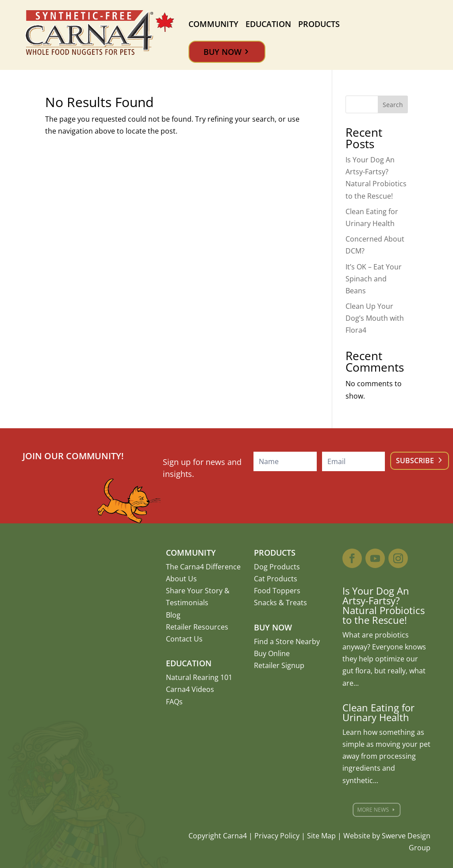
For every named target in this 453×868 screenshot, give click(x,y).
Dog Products (277, 567)
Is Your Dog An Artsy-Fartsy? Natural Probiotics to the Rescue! (384, 605)
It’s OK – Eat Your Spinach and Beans (374, 279)
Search (393, 105)
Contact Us (184, 639)
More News (376, 810)
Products (319, 24)
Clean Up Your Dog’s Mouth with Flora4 (375, 318)
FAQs (174, 702)
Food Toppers (277, 591)
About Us (181, 579)
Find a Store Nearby (287, 641)
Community (213, 24)
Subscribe (415, 461)
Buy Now (223, 52)
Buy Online (272, 653)
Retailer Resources (197, 627)
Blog (173, 615)
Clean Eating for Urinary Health (378, 712)
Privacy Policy (277, 836)
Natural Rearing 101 (199, 677)
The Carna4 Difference (203, 567)
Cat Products (276, 579)
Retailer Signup (279, 665)
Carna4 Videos (190, 689)
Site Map (321, 836)
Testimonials (187, 603)
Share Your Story (194, 591)
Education (268, 24)
